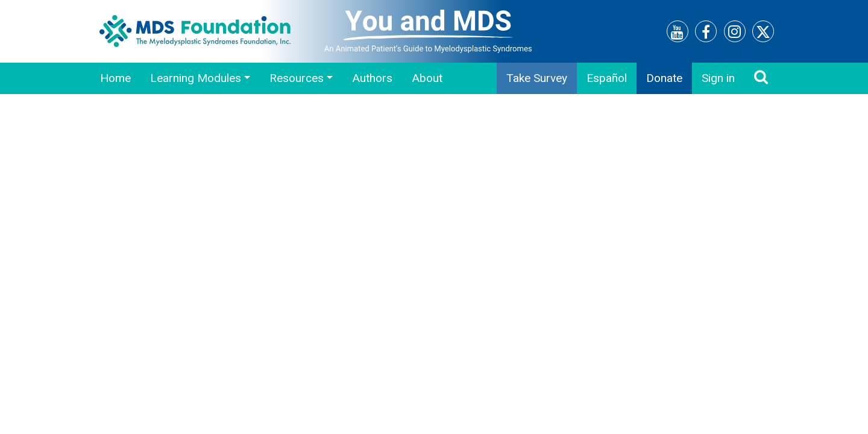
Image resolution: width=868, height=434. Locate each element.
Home (115, 78)
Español (607, 78)
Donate (664, 78)
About (427, 78)
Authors (372, 78)
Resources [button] (297, 78)
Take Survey (537, 78)
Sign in (718, 78)
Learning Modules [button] (196, 78)
